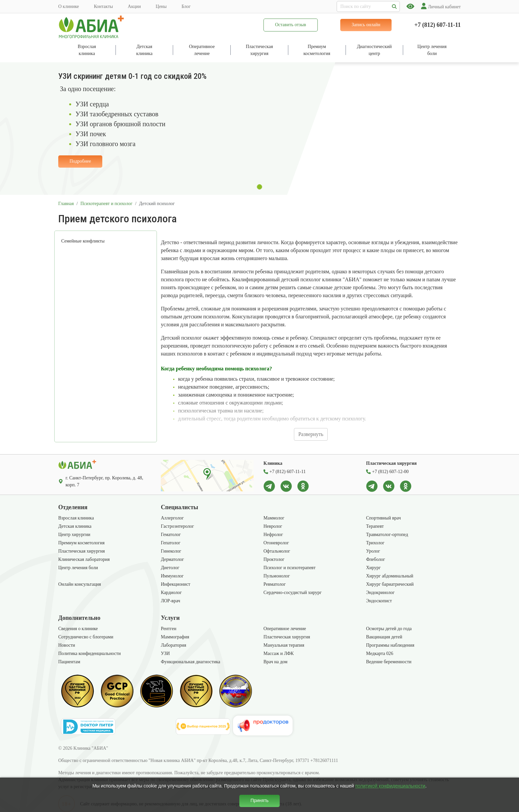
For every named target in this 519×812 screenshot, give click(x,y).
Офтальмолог (277, 551)
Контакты (103, 6)
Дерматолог (172, 559)
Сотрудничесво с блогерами (86, 637)
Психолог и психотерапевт (289, 568)
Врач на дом (275, 662)
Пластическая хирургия (82, 551)
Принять (260, 800)
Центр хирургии (74, 535)
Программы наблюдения (390, 645)
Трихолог (375, 543)
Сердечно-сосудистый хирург (293, 593)
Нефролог (273, 535)
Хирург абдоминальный (390, 576)
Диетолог (170, 568)
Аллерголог (172, 518)
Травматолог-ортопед (387, 535)
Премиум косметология (81, 543)
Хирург (373, 568)
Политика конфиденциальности (90, 653)
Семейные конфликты (83, 241)
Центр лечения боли (78, 568)
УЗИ (165, 653)
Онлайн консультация (80, 584)
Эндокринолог (380, 593)
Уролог (373, 551)
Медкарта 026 (380, 653)
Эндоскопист (379, 601)
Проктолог (274, 559)
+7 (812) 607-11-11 (438, 25)
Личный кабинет (441, 7)
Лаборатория (174, 645)
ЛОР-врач (170, 601)
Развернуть (311, 434)
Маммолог (274, 518)
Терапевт (375, 526)
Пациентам (69, 662)
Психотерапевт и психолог (106, 204)
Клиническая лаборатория (84, 559)
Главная (66, 204)
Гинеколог (171, 551)
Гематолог (171, 535)
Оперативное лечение (285, 629)
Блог (186, 6)
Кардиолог (171, 593)
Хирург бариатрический (390, 584)
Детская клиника (75, 526)
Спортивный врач (383, 518)
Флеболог (376, 559)
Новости (67, 645)
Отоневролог (276, 543)
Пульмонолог (277, 576)
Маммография (175, 637)
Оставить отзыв (291, 25)
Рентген (169, 629)
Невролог (273, 526)
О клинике (69, 6)
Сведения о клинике (78, 629)
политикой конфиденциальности (390, 786)
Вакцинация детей (384, 637)
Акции (134, 6)
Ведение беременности (389, 662)
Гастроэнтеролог (177, 526)
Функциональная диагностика (190, 662)
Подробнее (80, 161)
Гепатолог (171, 543)
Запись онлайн (366, 25)
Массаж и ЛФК (279, 653)
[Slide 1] (259, 187)
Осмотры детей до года (389, 629)
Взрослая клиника (76, 518)
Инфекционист (176, 584)
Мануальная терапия (284, 645)
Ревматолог (275, 584)
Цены (161, 6)
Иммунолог (172, 576)
